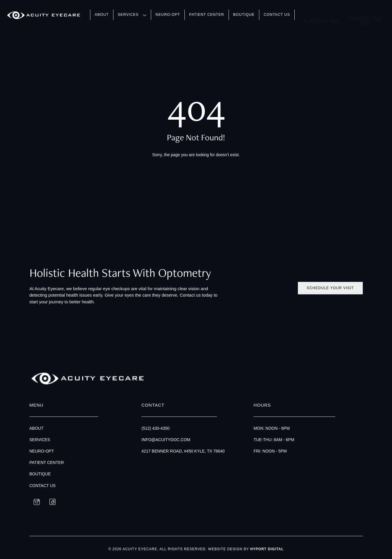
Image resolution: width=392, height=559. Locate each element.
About (102, 15)
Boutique (244, 15)
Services (132, 15)
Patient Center (207, 15)
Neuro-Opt (168, 15)
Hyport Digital (267, 549)
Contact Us (277, 15)
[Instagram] (37, 502)
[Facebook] (52, 502)
